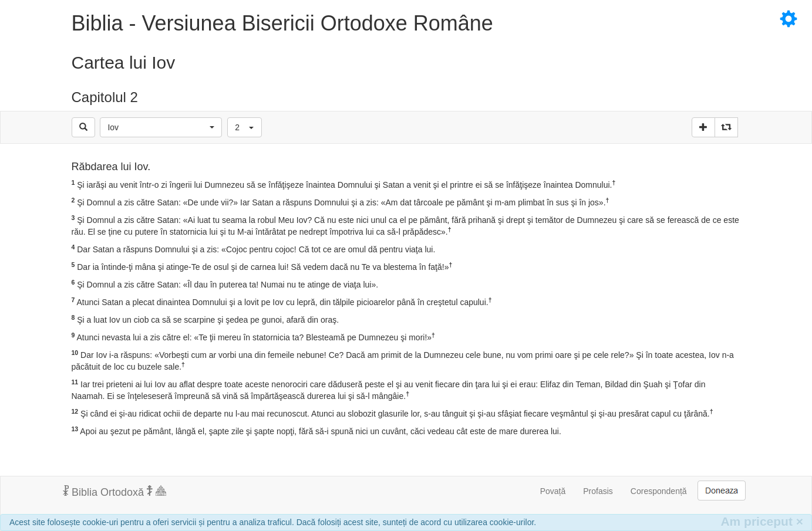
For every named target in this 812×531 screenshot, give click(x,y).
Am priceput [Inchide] (762, 521)
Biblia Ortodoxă (114, 492)
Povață (553, 491)
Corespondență (659, 491)
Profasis (598, 491)
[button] (161, 127)
